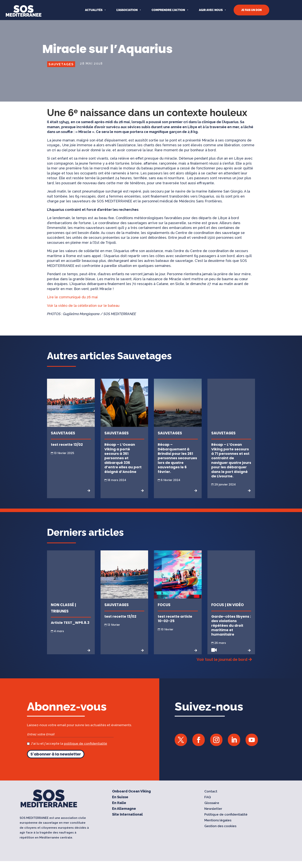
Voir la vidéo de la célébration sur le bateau (83, 312)
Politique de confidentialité (226, 821)
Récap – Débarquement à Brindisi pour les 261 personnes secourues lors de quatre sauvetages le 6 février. (177, 465)
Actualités (94, 10)
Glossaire (212, 810)
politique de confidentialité (86, 750)
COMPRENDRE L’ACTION (168, 10)
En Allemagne (124, 816)
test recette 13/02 (67, 451)
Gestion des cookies (220, 833)
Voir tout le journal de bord (222, 666)
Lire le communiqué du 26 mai (73, 304)
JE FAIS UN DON (251, 10)
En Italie (119, 810)
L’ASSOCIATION (127, 10)
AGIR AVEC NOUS (211, 10)
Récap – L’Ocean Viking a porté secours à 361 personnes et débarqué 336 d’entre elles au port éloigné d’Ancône (123, 465)
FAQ (208, 804)
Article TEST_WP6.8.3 (70, 630)
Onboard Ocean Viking (131, 798)
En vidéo (235, 612)
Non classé (62, 612)
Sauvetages (61, 71)
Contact (211, 798)
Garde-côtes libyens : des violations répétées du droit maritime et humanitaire (231, 632)
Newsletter (213, 816)
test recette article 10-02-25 (175, 626)
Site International (127, 821)
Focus (164, 612)
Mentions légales (218, 827)
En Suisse (120, 804)
